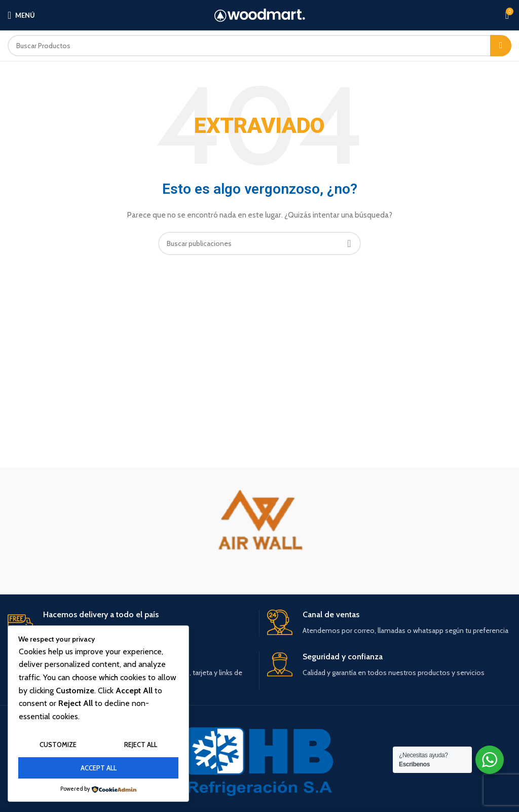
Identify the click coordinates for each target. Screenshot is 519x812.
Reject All (141, 745)
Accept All (99, 768)
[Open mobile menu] (21, 15)
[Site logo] (260, 15)
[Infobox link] (129, 623)
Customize (58, 745)
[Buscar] (259, 46)
